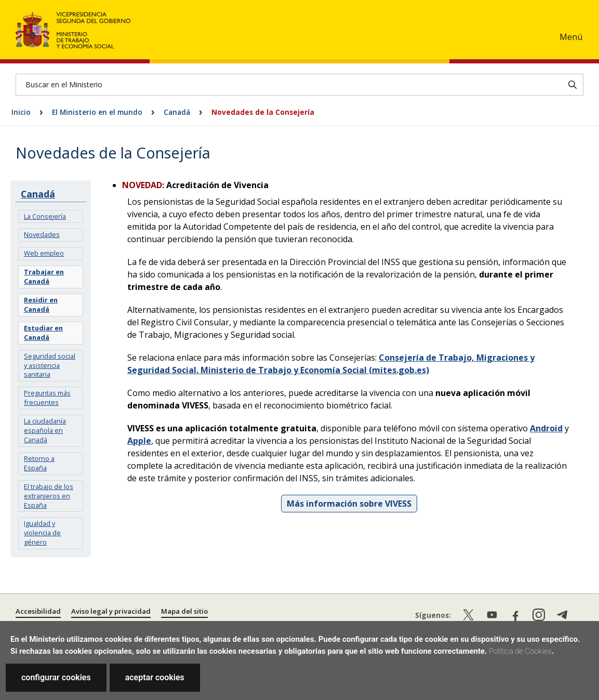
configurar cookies (56, 677)
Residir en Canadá (41, 305)
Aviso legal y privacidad (111, 611)
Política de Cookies (520, 651)
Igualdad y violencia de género (42, 533)
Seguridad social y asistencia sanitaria (50, 365)
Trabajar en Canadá (44, 276)
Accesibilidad (38, 611)
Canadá (177, 112)
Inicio (21, 112)
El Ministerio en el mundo (97, 112)
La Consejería (45, 216)
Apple (139, 441)
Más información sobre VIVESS (349, 504)
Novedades (42, 234)
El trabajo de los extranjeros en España (49, 496)
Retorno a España (39, 463)
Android (546, 428)
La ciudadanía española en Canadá (45, 430)
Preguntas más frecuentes (47, 398)
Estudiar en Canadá (43, 333)
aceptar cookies (155, 677)
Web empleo (44, 253)
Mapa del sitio (184, 611)
